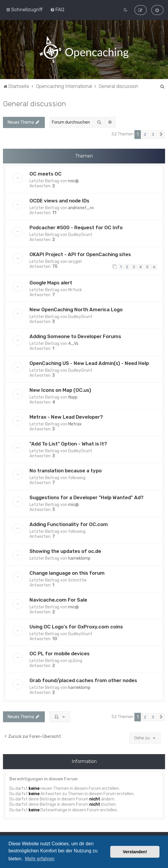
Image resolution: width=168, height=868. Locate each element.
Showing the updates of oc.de (65, 550)
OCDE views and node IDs (59, 199)
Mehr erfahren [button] (40, 859)
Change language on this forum (67, 571)
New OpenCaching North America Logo (76, 308)
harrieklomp (79, 557)
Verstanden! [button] (135, 852)
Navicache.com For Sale (58, 598)
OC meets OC (46, 173)
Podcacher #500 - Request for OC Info (76, 226)
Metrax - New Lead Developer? (66, 415)
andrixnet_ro (81, 207)
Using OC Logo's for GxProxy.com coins (76, 625)
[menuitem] (57, 9)
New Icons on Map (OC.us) (60, 389)
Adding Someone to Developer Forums (75, 335)
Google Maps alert (51, 281)
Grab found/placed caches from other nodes (83, 679)
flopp (73, 396)
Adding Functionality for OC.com (69, 523)
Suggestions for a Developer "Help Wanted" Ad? (87, 496)
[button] (161, 133)
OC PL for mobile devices (60, 652)
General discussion (34, 102)
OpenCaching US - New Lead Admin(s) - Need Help (89, 362)
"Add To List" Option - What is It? (68, 442)
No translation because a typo (66, 469)
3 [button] (153, 133)
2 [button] (145, 133)
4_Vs (73, 342)
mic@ (73, 180)
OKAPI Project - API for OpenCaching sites (80, 253)
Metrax (75, 423)
